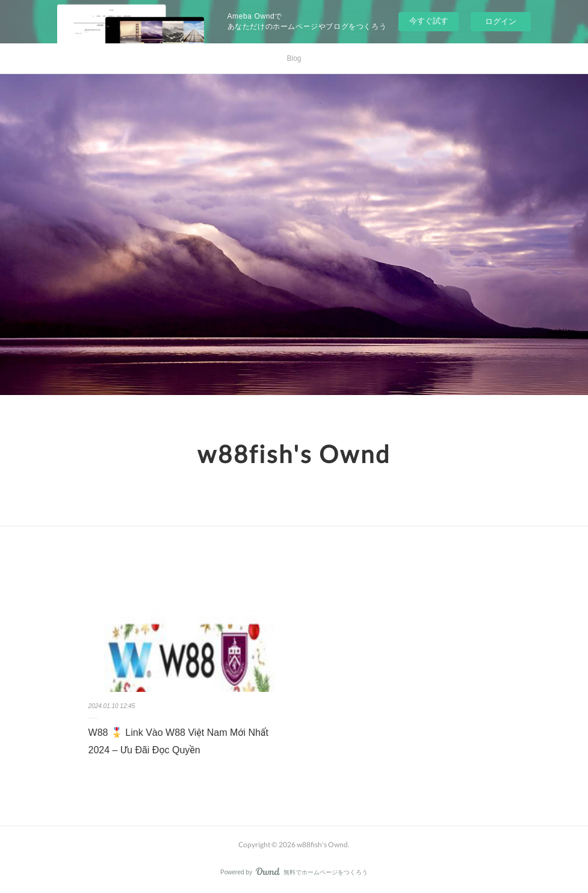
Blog (294, 58)
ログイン (501, 21)
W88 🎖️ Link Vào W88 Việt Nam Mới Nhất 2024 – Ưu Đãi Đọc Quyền (178, 741)
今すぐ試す (429, 21)
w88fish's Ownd (294, 454)
